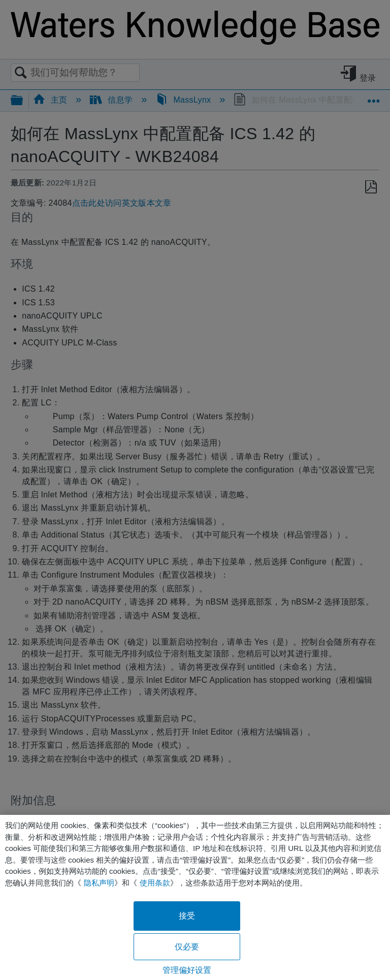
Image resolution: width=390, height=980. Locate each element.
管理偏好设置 (187, 970)
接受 (187, 916)
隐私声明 (99, 883)
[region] (195, 897)
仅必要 (187, 947)
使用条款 (155, 883)
